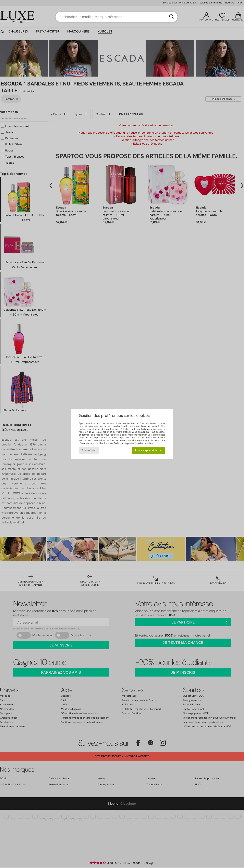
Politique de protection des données (133, 443)
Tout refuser (89, 450)
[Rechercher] (171, 17)
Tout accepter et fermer (149, 450)
